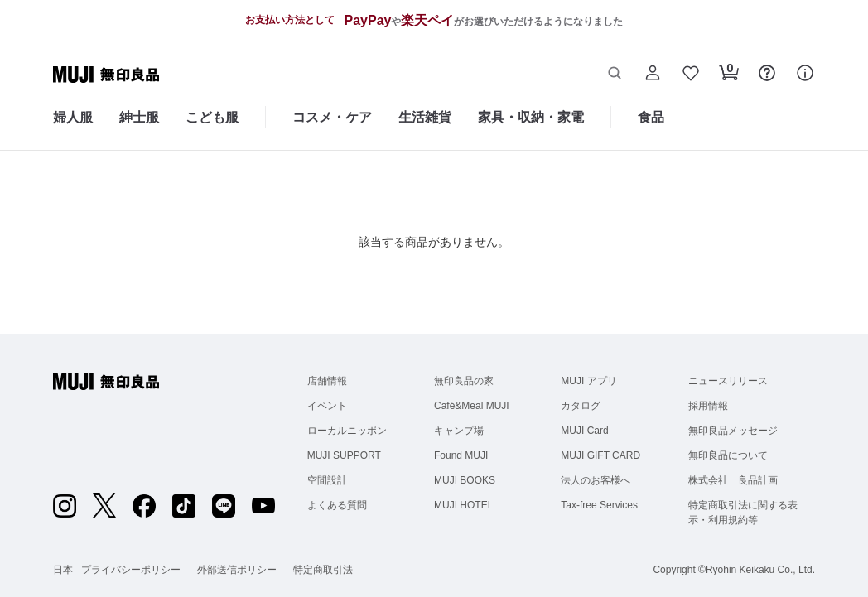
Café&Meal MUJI (472, 406)
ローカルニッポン (347, 431)
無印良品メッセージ (733, 431)
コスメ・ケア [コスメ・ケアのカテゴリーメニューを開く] (332, 117)
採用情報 (708, 406)
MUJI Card (584, 431)
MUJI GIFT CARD (600, 455)
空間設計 (327, 480)
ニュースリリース (728, 381)
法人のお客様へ (596, 480)
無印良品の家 (464, 381)
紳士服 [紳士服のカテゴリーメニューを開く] (139, 117)
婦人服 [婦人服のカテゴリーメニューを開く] (73, 117)
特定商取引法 (323, 570)
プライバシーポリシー (131, 570)
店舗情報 (327, 381)
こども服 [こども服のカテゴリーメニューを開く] (212, 117)
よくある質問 (337, 505)
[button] (615, 75)
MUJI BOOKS (465, 480)
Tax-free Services (599, 505)
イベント (327, 406)
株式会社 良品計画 (733, 480)
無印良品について (728, 455)
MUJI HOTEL (463, 505)
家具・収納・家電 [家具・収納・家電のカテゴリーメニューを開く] (531, 117)
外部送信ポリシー (237, 570)
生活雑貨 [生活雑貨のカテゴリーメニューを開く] (425, 117)
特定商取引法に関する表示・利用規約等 (743, 513)
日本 (63, 570)
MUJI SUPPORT (344, 455)
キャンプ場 (459, 431)
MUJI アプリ (588, 381)
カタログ (581, 406)
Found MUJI (461, 455)
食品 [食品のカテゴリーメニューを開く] (651, 117)
